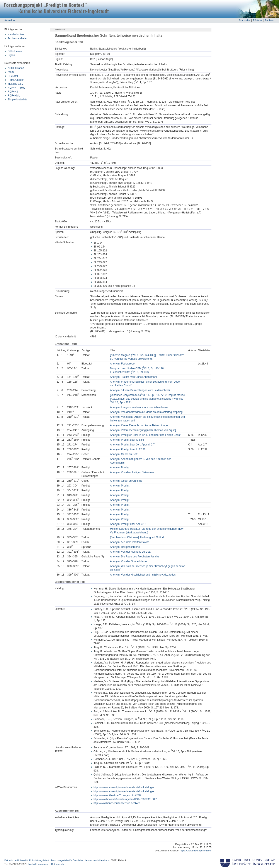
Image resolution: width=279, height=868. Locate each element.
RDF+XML (14, 96)
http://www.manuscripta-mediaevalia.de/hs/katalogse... (125, 787)
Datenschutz (58, 864)
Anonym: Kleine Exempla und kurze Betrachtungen (140, 425)
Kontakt (32, 864)
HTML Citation (16, 80)
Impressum (43, 864)
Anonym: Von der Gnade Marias (129, 561)
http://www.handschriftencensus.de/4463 (117, 803)
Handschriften (16, 34)
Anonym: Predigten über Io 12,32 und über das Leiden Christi (146, 435)
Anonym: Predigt (120, 468)
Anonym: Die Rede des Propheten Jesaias (135, 557)
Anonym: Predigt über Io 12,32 (128, 449)
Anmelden (10, 21)
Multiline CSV (15, 84)
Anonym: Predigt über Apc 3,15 (128, 524)
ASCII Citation (16, 68)
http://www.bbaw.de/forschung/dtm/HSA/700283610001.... (127, 799)
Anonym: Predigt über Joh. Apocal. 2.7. (133, 445)
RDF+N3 (13, 92)
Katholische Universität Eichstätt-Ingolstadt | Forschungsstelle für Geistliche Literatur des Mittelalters (57, 860)
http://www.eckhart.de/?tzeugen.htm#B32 (117, 795)
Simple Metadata (17, 100)
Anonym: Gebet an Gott (124, 454)
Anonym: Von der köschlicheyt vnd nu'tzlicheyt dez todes (143, 575)
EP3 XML (13, 76)
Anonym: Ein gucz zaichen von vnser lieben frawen (140, 407)
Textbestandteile (17, 38)
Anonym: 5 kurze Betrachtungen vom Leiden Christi (140, 390)
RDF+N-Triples (16, 88)
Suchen (269, 21)
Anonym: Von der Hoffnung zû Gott (130, 552)
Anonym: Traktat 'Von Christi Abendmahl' (134, 377)
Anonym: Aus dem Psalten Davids (130, 542)
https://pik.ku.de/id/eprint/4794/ (196, 851)
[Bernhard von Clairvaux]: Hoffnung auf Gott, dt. (138, 537)
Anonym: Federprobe (122, 364)
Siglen (11, 55)
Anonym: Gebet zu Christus (126, 481)
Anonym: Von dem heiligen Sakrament (132, 472)
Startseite (244, 21)
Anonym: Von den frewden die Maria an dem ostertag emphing (146, 412)
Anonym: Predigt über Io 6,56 (127, 440)
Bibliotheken (15, 51)
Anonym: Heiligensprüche (125, 547)
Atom (11, 72)
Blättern (257, 21)
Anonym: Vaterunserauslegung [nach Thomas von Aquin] (143, 430)
